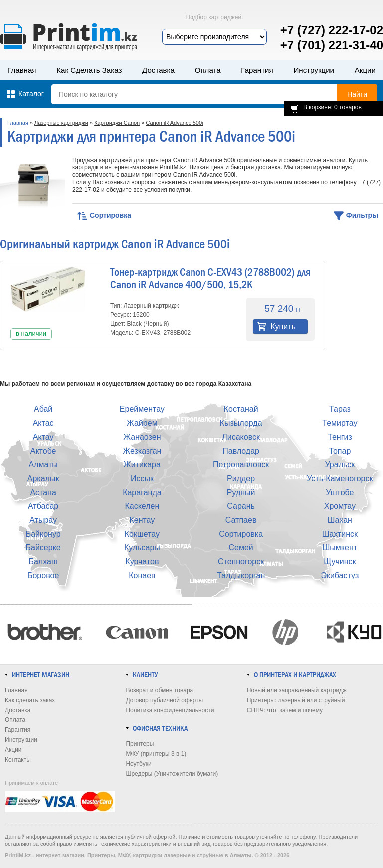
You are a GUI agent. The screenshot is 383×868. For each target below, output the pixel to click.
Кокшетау (142, 534)
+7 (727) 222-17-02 (332, 30)
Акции (365, 70)
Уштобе (340, 492)
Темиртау (340, 423)
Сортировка (241, 534)
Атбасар (43, 506)
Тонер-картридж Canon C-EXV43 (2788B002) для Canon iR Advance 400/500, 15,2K (210, 278)
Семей (241, 547)
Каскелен (142, 506)
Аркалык (43, 478)
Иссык (142, 478)
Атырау (43, 520)
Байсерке (43, 547)
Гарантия (257, 70)
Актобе (43, 451)
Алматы (43, 464)
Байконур (43, 534)
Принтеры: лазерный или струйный (296, 700)
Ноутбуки (138, 764)
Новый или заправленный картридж (297, 690)
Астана (43, 492)
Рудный (241, 492)
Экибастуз (340, 575)
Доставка (158, 70)
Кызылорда (241, 423)
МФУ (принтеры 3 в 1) (156, 754)
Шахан (340, 520)
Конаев (142, 575)
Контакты (18, 760)
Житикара (142, 464)
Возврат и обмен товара (159, 690)
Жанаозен (142, 437)
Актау (43, 437)
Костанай (241, 409)
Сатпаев (241, 520)
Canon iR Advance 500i (174, 123)
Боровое (43, 575)
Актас (43, 423)
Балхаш (43, 561)
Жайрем (142, 423)
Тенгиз (340, 437)
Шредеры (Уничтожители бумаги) (172, 774)
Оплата (208, 70)
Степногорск (241, 561)
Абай (43, 409)
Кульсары (142, 547)
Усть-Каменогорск (340, 478)
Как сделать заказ (89, 70)
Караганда (142, 492)
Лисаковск (241, 437)
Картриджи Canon (117, 123)
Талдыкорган (241, 575)
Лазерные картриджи (61, 123)
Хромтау (340, 506)
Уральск (340, 464)
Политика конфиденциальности (170, 710)
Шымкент (340, 547)
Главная (22, 70)
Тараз (340, 409)
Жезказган (142, 451)
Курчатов (142, 561)
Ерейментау (142, 409)
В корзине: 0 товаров (332, 107)
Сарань (241, 506)
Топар (340, 451)
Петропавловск (241, 464)
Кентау (142, 520)
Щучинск (340, 561)
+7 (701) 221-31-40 (332, 45)
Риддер (241, 478)
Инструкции (314, 70)
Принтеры (140, 744)
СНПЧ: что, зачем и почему (285, 710)
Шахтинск (340, 534)
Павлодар (241, 451)
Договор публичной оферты (164, 700)
